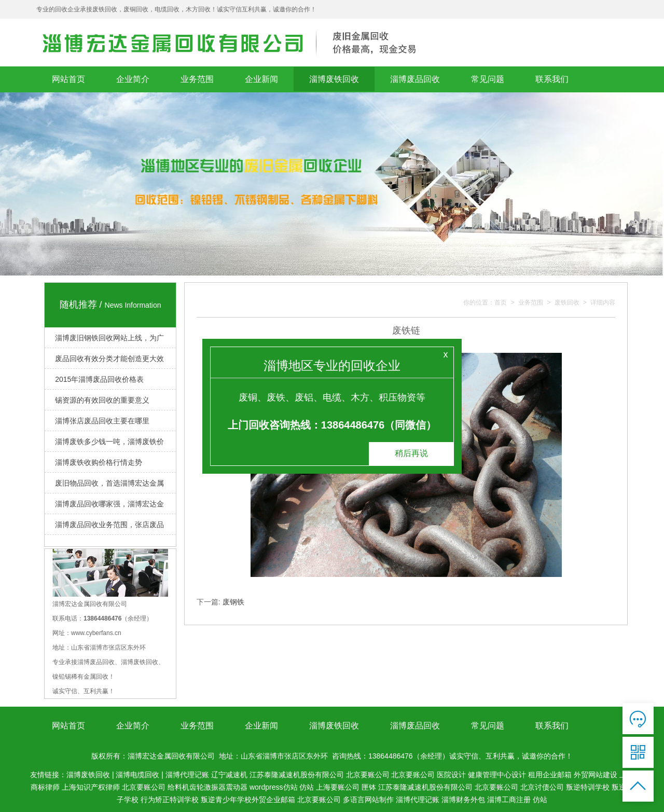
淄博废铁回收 (334, 79)
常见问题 (488, 79)
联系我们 (552, 79)
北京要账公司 (368, 775)
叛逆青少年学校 (226, 800)
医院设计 (451, 775)
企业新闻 (261, 79)
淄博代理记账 (187, 775)
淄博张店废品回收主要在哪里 (102, 421)
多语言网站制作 (368, 800)
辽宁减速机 (229, 775)
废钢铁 (233, 602)
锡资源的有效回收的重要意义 (102, 400)
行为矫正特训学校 (170, 800)
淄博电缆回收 (137, 775)
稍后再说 (411, 453)
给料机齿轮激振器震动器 (208, 787)
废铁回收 (567, 303)
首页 (501, 303)
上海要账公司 (338, 787)
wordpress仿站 (274, 787)
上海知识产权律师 (91, 787)
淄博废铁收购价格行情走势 (99, 462)
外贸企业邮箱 (273, 800)
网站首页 (68, 79)
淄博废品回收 (415, 79)
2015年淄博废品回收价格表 (99, 379)
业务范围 (197, 79)
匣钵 (369, 787)
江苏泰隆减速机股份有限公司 (297, 775)
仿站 (307, 787)
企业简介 (133, 79)
